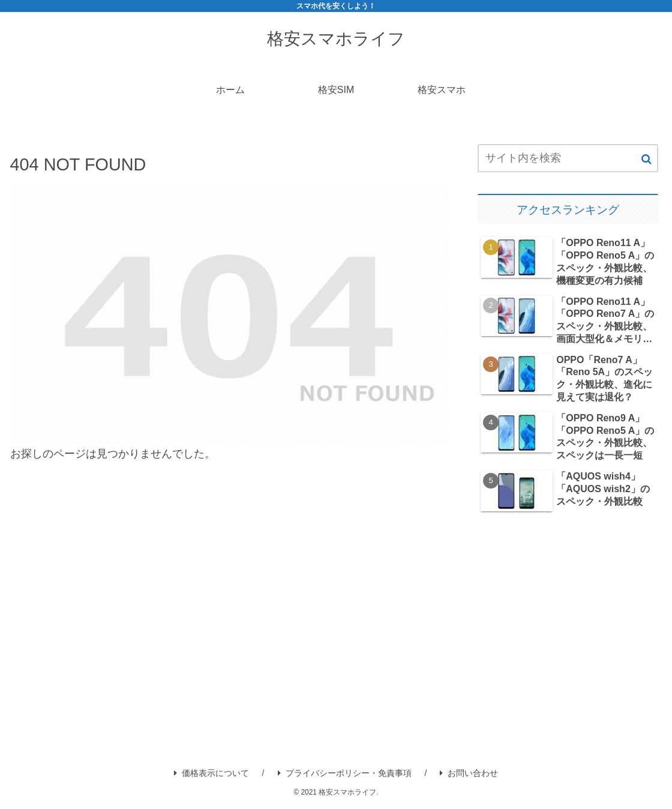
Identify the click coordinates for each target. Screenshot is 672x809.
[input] (568, 158)
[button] (646, 159)
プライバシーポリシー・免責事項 (345, 773)
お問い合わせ (469, 773)
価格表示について (211, 773)
